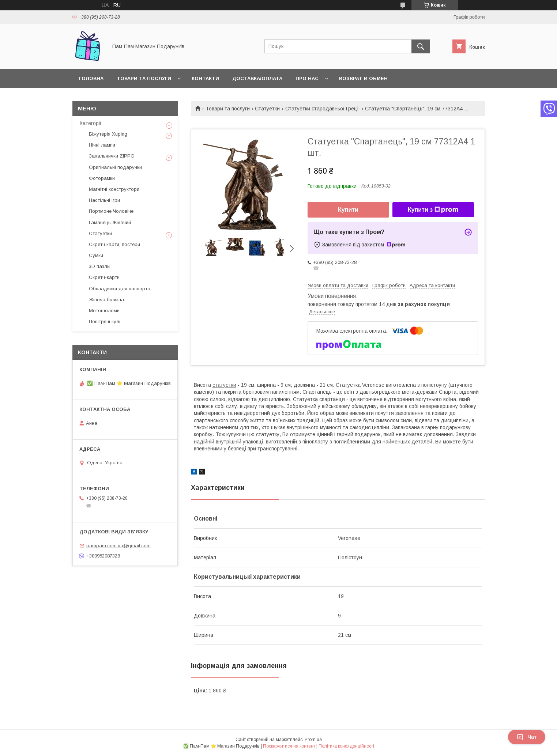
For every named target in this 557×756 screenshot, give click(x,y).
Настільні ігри (104, 200)
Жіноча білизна (106, 300)
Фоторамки (102, 178)
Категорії (91, 123)
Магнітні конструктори (114, 189)
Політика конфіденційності (346, 746)
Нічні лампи (102, 145)
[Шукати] (421, 46)
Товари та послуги (144, 78)
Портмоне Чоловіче (111, 211)
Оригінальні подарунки (115, 167)
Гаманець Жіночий (110, 222)
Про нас (307, 78)
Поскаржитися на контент (289, 746)
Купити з (433, 210)
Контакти (205, 78)
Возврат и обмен (363, 78)
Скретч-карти (104, 277)
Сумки (96, 255)
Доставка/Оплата (257, 78)
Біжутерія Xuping (108, 134)
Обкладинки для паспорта (120, 289)
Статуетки (267, 109)
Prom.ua (313, 740)
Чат (527, 737)
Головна (91, 78)
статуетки (224, 385)
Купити (348, 210)
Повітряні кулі (105, 322)
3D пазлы (100, 266)
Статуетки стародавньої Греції (323, 109)
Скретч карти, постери (114, 244)
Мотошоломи (104, 311)
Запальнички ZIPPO (112, 156)
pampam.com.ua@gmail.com (118, 546)
